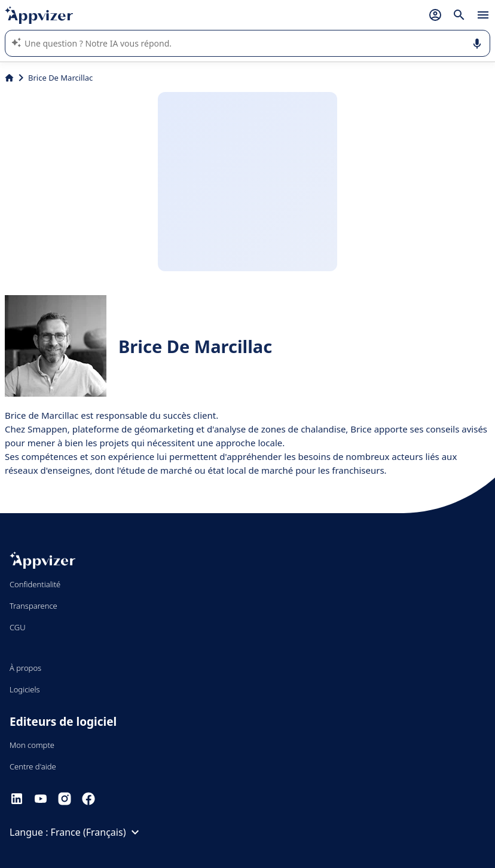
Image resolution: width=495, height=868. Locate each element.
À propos (25, 668)
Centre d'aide (33, 766)
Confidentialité (35, 584)
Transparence (33, 606)
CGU (18, 627)
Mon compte (32, 745)
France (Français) (97, 832)
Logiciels (25, 689)
